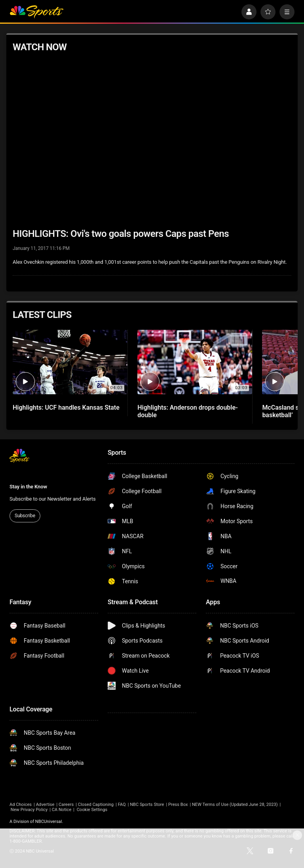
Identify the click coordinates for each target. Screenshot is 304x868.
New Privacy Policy (29, 810)
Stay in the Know (28, 487)
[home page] (36, 12)
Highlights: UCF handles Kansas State (66, 408)
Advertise (45, 805)
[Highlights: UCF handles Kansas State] (70, 362)
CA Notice (62, 810)
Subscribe (25, 516)
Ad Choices (21, 805)
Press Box (178, 805)
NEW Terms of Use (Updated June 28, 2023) (235, 805)
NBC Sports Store (147, 805)
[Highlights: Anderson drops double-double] (195, 362)
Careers (66, 805)
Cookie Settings (92, 810)
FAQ (122, 805)
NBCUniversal (49, 822)
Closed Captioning (96, 805)
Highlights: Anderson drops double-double (188, 411)
